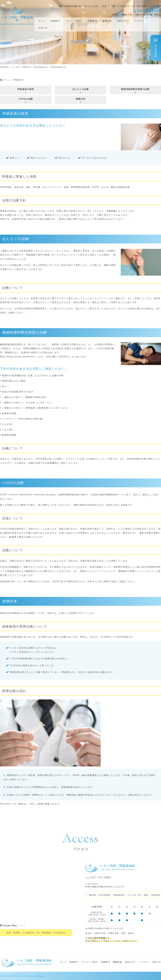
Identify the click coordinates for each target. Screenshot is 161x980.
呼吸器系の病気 (26, 91)
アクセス (139, 21)
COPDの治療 (26, 101)
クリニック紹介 (74, 21)
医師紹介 (56, 21)
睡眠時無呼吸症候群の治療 (135, 91)
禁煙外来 (80, 101)
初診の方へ (123, 21)
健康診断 (107, 21)
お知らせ (43, 28)
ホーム (42, 21)
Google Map (8, 926)
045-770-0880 (149, 11)
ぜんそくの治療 (80, 91)
